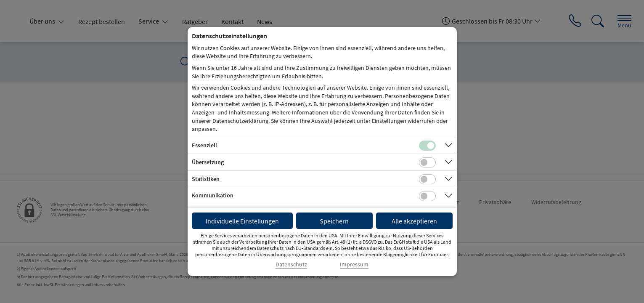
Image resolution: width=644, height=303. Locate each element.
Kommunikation (213, 195)
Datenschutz (291, 264)
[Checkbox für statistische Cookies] (427, 179)
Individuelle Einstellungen (242, 221)
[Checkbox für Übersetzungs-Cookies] (427, 162)
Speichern (334, 221)
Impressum (354, 264)
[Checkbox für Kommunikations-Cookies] (427, 196)
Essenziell (204, 145)
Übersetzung (208, 162)
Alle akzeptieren (414, 221)
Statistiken (206, 179)
